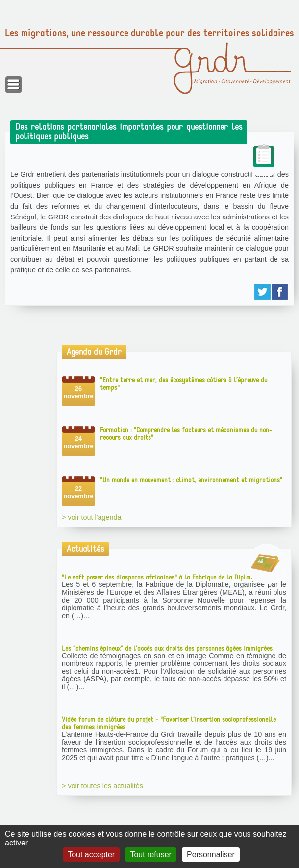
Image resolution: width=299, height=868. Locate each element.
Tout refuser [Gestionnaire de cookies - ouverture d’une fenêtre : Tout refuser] (150, 855)
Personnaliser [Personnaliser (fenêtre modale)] (211, 855)
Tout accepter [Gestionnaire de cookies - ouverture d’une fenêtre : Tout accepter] (91, 855)
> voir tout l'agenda (92, 517)
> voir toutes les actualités (102, 786)
